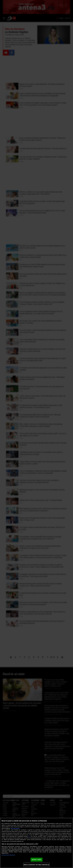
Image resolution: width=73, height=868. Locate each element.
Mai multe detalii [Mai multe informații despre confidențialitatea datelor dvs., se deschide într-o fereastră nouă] (15, 828)
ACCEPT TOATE (37, 860)
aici (29, 836)
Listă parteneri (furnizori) (8, 855)
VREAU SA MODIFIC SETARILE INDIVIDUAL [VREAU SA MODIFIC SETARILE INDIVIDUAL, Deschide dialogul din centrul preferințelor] (36, 865)
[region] (36, 843)
